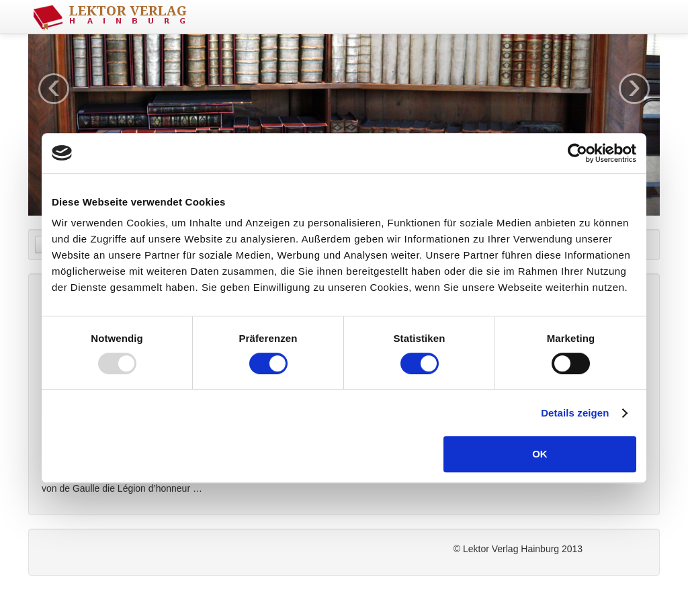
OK (540, 454)
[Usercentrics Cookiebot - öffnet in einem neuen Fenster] (577, 153)
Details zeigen (575, 413)
